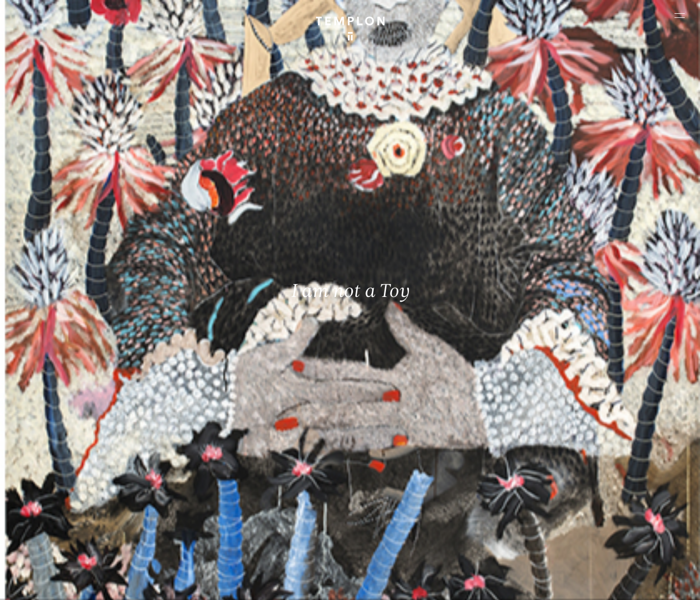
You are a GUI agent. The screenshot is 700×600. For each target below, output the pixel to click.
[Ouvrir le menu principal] (680, 15)
